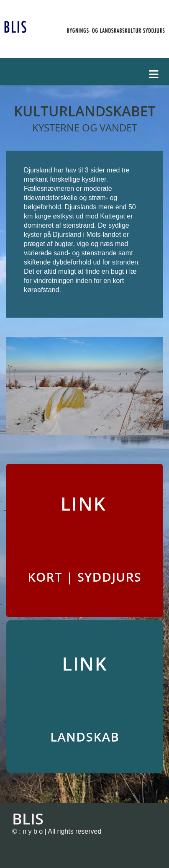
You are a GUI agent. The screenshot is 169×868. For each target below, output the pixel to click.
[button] (87, 72)
